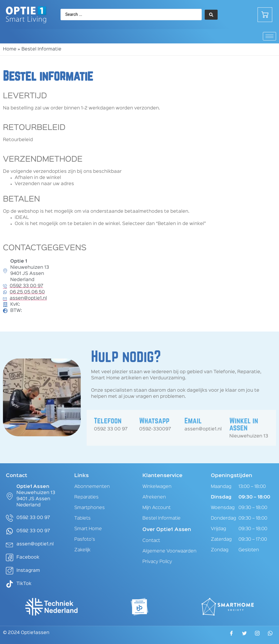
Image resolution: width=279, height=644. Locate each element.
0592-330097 (155, 429)
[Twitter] (244, 635)
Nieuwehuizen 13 (249, 436)
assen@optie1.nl (203, 429)
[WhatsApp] (270, 635)
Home (10, 49)
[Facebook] (231, 635)
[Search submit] (211, 15)
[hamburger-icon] (269, 36)
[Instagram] (257, 635)
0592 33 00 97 (111, 429)
